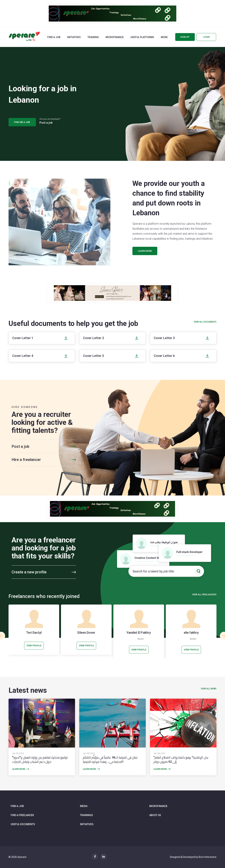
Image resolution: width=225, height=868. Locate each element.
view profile (34, 646)
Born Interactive (208, 857)
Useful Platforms (142, 37)
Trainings (86, 815)
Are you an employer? (50, 121)
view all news (209, 689)
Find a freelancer (22, 815)
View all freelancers (204, 595)
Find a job (54, 37)
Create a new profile (29, 572)
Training (93, 37)
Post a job (20, 446)
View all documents (205, 322)
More (164, 37)
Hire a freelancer (26, 460)
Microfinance (115, 37)
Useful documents (23, 824)
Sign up (185, 37)
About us (155, 815)
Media (84, 806)
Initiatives (74, 37)
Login (206, 37)
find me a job (22, 122)
